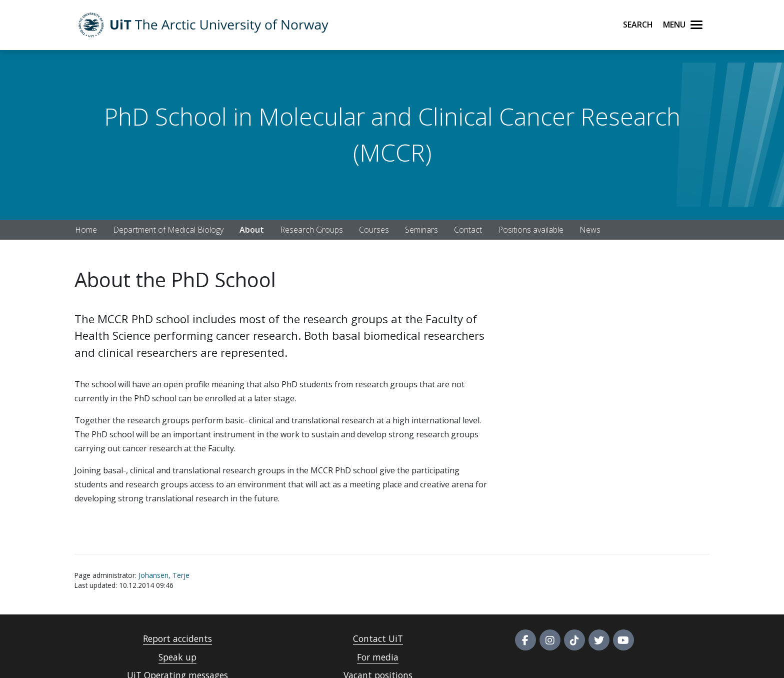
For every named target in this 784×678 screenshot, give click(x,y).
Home (86, 230)
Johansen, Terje (164, 575)
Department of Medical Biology (168, 230)
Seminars (421, 230)
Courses (374, 230)
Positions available (531, 230)
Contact (468, 230)
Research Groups (311, 230)
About (252, 230)
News (590, 230)
